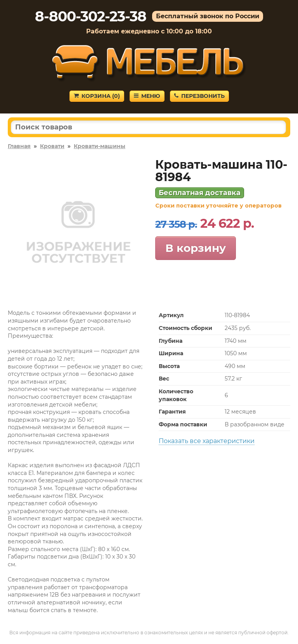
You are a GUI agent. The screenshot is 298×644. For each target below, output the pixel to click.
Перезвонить (199, 96)
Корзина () (97, 96)
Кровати (52, 146)
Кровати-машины (100, 146)
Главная (19, 146)
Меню (147, 96)
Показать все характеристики (207, 441)
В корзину (196, 248)
